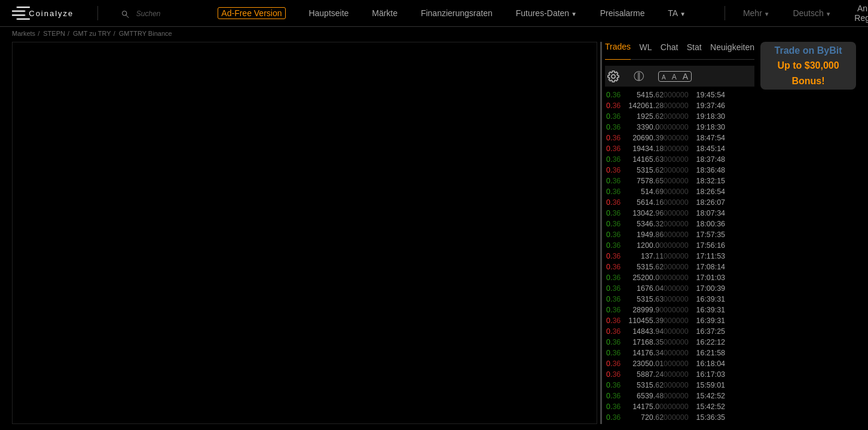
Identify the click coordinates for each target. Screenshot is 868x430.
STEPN (54, 33)
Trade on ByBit (809, 66)
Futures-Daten (542, 13)
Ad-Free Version (251, 13)
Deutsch (808, 13)
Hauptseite (328, 13)
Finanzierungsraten (457, 13)
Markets (24, 33)
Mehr (753, 13)
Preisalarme (623, 13)
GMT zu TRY (92, 33)
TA (673, 13)
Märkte (385, 13)
